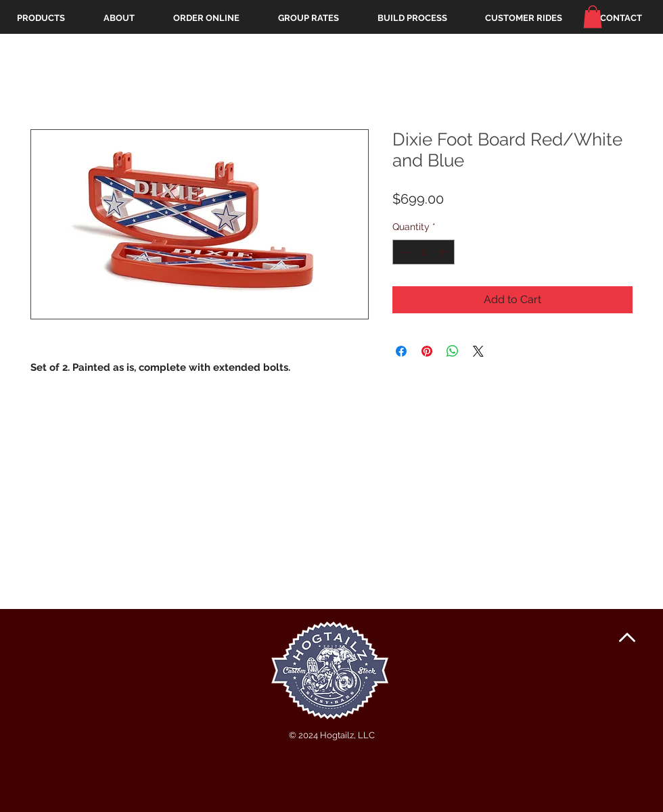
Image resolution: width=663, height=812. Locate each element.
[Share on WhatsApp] (453, 351)
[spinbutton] (424, 252)
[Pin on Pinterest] (427, 351)
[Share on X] (478, 351)
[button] (593, 17)
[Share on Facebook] (401, 351)
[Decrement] (403, 252)
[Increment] (444, 252)
